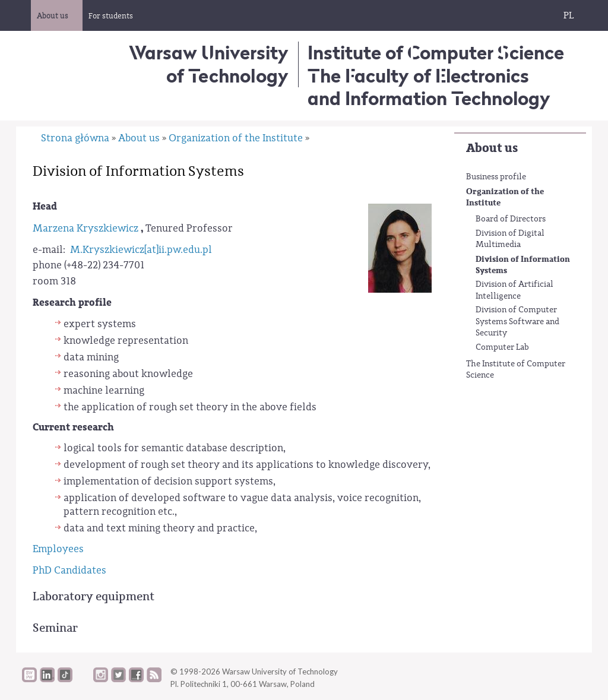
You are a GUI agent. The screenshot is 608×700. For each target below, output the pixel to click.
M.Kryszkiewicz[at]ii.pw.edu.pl (141, 250)
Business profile (496, 177)
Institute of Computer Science (436, 53)
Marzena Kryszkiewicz (85, 228)
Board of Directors (511, 219)
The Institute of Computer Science (516, 370)
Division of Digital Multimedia (510, 239)
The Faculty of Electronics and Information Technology (429, 87)
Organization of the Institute (505, 197)
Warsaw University (209, 64)
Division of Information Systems (523, 265)
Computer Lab (502, 347)
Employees (58, 549)
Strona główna (75, 138)
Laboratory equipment (94, 596)
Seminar (55, 628)
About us (492, 148)
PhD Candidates (69, 570)
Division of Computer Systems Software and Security (517, 322)
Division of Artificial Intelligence (514, 290)
